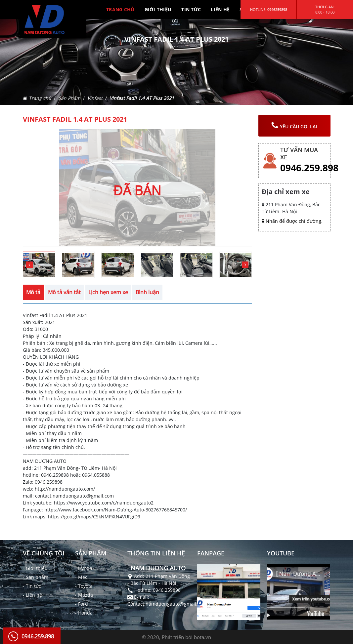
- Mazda (84, 595)
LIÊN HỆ (220, 9)
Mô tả (33, 292)
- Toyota (84, 586)
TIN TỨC (191, 9)
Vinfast (95, 98)
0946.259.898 (309, 168)
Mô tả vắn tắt (64, 292)
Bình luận (147, 292)
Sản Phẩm (69, 98)
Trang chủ (40, 98)
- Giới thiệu (35, 568)
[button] (245, 265)
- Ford (82, 604)
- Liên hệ (32, 595)
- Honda (84, 613)
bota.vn (202, 637)
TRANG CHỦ (120, 9)
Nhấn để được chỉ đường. (292, 221)
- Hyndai (84, 568)
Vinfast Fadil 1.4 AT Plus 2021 (142, 98)
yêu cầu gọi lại (294, 125)
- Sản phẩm (36, 577)
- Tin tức (32, 586)
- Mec (81, 577)
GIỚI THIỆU (158, 9)
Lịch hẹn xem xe (108, 292)
